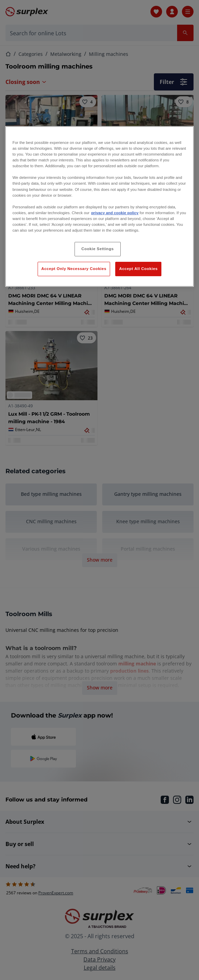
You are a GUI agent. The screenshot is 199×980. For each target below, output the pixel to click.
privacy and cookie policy (115, 213)
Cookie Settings (98, 249)
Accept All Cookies (138, 269)
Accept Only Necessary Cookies (74, 269)
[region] (100, 206)
